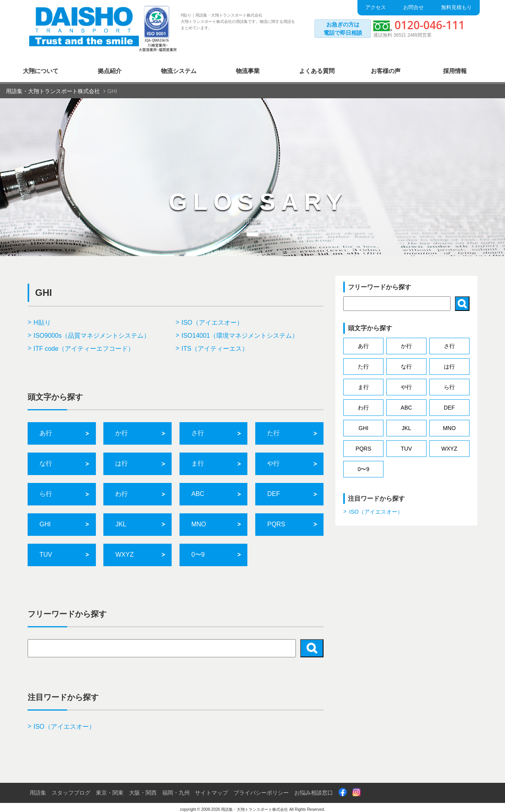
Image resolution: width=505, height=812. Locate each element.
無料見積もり (456, 7)
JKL (121, 520)
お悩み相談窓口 (314, 788)
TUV (46, 550)
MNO (199, 520)
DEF (273, 489)
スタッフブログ (71, 788)
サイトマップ (211, 788)
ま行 (198, 459)
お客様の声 (386, 66)
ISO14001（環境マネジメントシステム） (240, 331)
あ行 (46, 429)
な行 (46, 459)
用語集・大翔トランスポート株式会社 (254, 805)
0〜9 (198, 550)
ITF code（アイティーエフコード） (84, 344)
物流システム (179, 66)
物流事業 (248, 66)
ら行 (46, 489)
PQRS (276, 520)
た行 (273, 429)
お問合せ (413, 7)
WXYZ (124, 550)
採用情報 (455, 66)
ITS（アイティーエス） (215, 344)
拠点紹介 (110, 66)
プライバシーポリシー (261, 788)
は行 (122, 459)
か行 (122, 429)
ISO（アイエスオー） (212, 318)
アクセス (376, 7)
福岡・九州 (176, 788)
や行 (273, 459)
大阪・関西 (143, 788)
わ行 (122, 489)
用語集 (38, 788)
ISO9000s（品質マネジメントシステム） (92, 331)
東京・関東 (110, 788)
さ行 (198, 429)
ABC (198, 489)
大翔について (41, 66)
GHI (45, 520)
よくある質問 (317, 66)
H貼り (42, 318)
